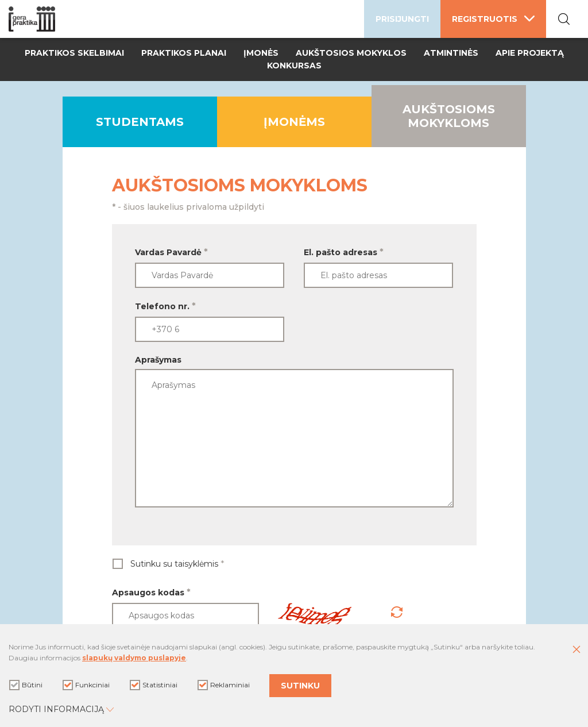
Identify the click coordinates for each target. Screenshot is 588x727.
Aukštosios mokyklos (351, 53)
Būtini (26, 685)
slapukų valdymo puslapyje (134, 658)
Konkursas (294, 66)
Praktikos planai (184, 53)
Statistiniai (154, 685)
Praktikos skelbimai (74, 53)
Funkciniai (86, 685)
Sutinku (300, 686)
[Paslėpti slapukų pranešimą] (577, 650)
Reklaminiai (224, 685)
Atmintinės (451, 53)
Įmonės (261, 53)
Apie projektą (530, 53)
